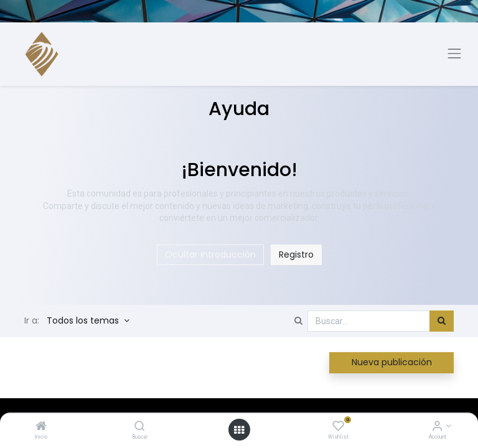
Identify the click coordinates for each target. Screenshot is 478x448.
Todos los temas (84, 320)
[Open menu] (239, 430)
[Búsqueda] (442, 321)
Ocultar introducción (210, 254)
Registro (296, 254)
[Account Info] (437, 427)
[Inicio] (41, 427)
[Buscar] (140, 427)
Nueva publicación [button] (392, 362)
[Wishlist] (338, 427)
